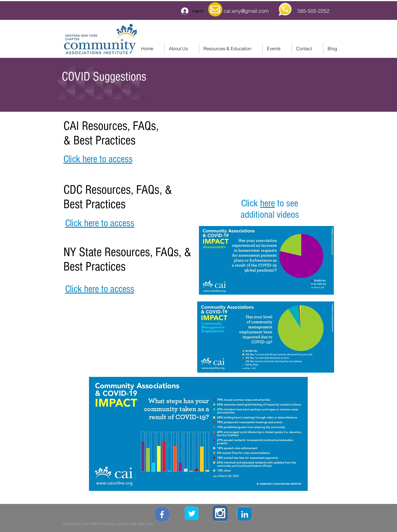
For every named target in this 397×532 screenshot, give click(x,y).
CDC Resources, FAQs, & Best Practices (118, 197)
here (268, 203)
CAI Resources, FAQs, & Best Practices (111, 133)
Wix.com (145, 524)
